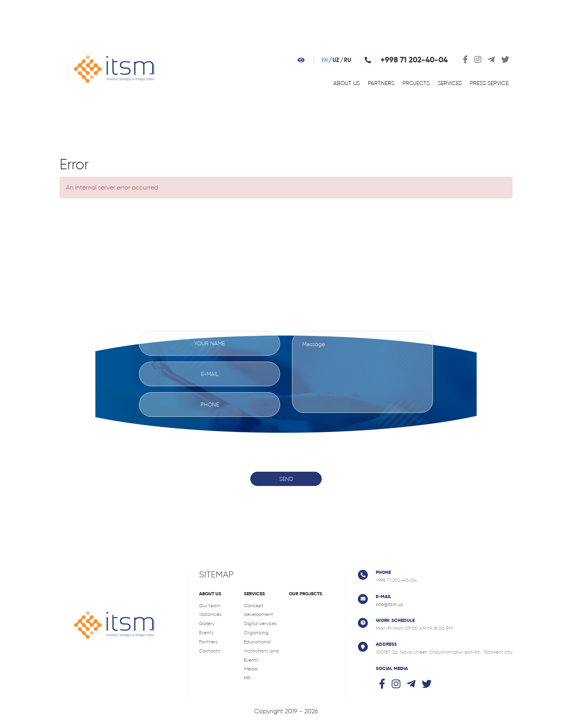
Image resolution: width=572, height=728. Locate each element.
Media (251, 669)
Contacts (210, 651)
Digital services (261, 623)
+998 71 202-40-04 (414, 60)
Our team (210, 606)
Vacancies (211, 614)
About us (347, 83)
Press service (489, 83)
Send (286, 479)
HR (247, 678)
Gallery (207, 623)
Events (206, 633)
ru (348, 60)
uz (336, 60)
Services (450, 83)
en (325, 60)
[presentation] (286, 438)
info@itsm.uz (389, 604)
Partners (381, 83)
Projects (416, 83)
